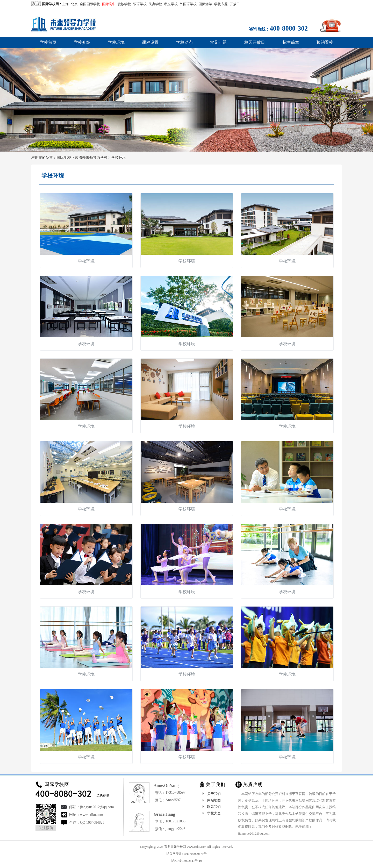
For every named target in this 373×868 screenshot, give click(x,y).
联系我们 (214, 807)
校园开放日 (255, 42)
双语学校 (140, 4)
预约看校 (325, 42)
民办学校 (155, 4)
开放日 (235, 4)
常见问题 (218, 42)
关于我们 (214, 794)
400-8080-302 (289, 28)
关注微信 (46, 828)
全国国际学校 (90, 4)
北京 (74, 4)
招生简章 (291, 42)
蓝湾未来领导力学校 (91, 158)
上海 (66, 4)
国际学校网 (50, 4)
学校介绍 (82, 42)
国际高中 (109, 4)
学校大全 (214, 813)
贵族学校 (124, 4)
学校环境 (116, 42)
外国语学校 (188, 4)
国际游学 (205, 4)
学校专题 (221, 4)
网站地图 (214, 800)
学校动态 (184, 42)
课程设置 (150, 42)
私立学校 (171, 4)
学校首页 (48, 42)
